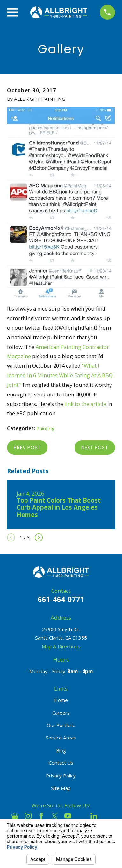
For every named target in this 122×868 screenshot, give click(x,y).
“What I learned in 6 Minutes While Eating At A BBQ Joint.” (60, 375)
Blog (61, 750)
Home (61, 700)
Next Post (95, 448)
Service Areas (61, 738)
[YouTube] (68, 816)
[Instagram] (28, 816)
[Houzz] (81, 816)
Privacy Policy (61, 776)
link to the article (85, 404)
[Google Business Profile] (15, 816)
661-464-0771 (61, 599)
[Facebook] (41, 816)
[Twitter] (54, 816)
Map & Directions (61, 646)
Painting (45, 428)
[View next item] (39, 537)
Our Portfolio (61, 725)
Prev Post (27, 448)
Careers (61, 713)
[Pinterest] (107, 816)
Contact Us (61, 763)
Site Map (61, 788)
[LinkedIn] (94, 816)
